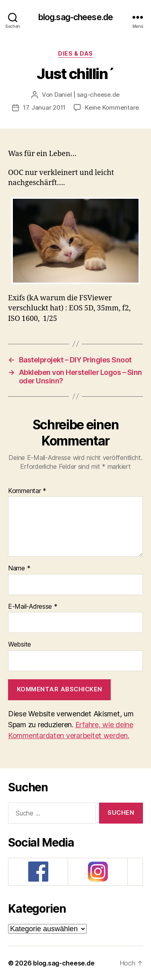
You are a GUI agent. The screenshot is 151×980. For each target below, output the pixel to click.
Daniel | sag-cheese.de (87, 95)
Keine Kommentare (112, 107)
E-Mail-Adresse (33, 607)
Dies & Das (75, 53)
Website (20, 645)
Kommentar (27, 491)
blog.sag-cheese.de (75, 17)
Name (19, 568)
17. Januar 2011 (44, 107)
